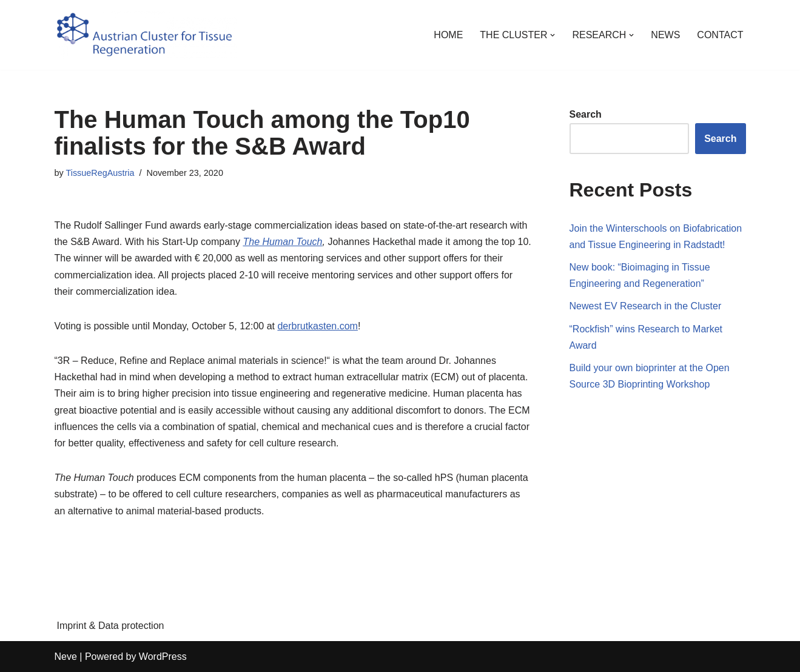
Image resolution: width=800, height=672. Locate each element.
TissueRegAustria (100, 173)
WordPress (163, 657)
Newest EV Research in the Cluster (646, 306)
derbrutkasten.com (318, 326)
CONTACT (720, 35)
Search (586, 114)
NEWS (665, 35)
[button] (553, 35)
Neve (66, 657)
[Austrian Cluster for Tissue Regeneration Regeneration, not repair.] (146, 35)
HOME (448, 35)
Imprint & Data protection (111, 626)
